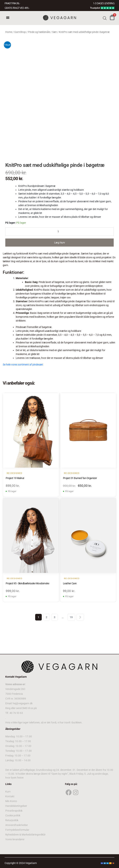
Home (9, 32)
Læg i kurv (60, 243)
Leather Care (70, 583)
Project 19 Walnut (15, 478)
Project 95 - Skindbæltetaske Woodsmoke (27, 583)
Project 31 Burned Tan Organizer (80, 478)
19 (71, 617)
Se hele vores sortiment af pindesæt (23, 365)
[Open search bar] (105, 18)
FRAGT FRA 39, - (12, 3)
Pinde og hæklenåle (39, 32)
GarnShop (20, 32)
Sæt (54, 32)
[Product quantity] (59, 232)
